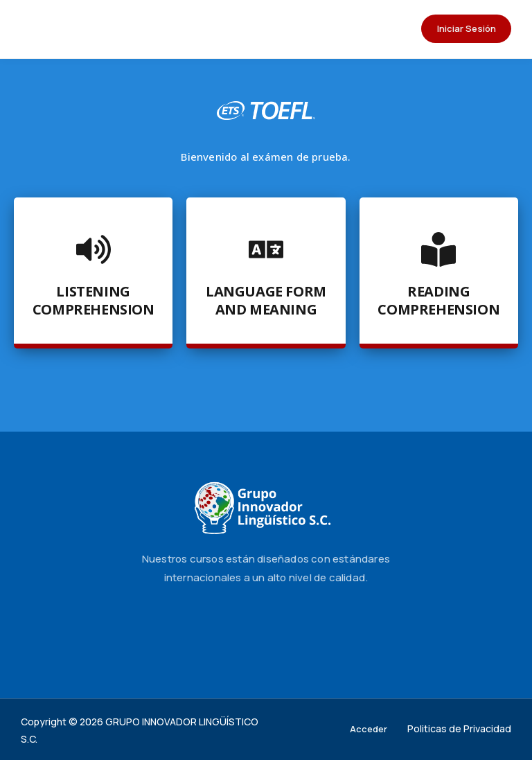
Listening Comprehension (94, 300)
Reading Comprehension (438, 300)
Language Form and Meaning (266, 300)
